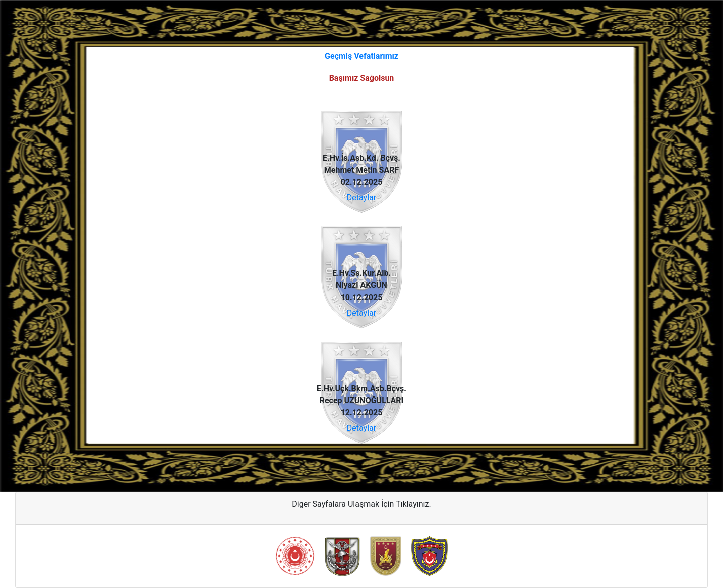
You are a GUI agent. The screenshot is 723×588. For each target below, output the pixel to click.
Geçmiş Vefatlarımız (361, 56)
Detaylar (361, 197)
